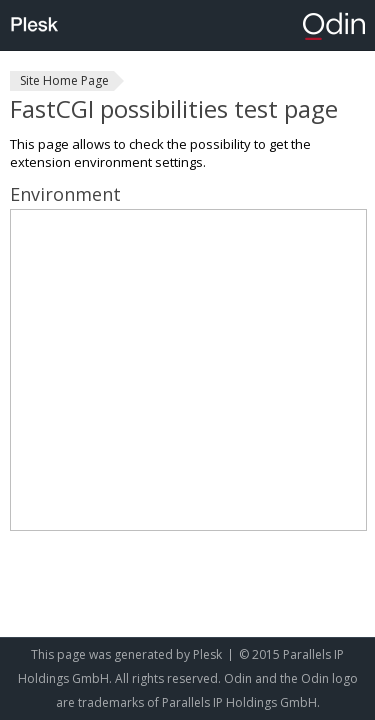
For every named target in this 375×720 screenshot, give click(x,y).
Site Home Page (64, 80)
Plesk (207, 654)
